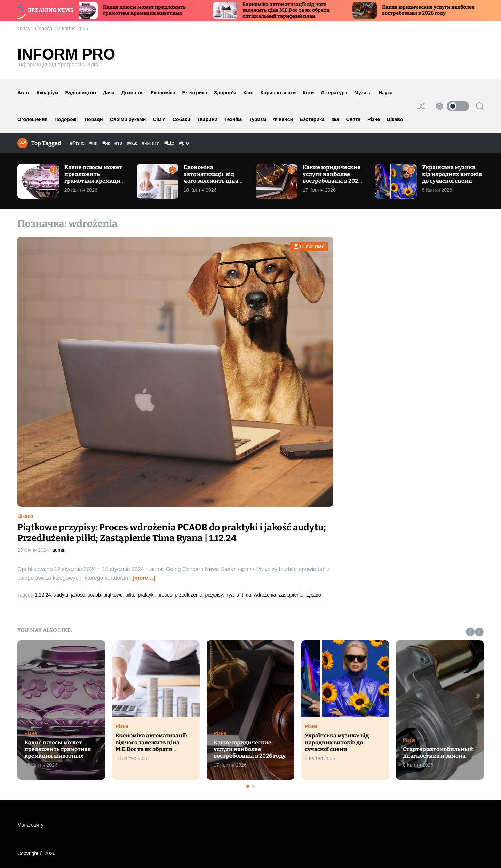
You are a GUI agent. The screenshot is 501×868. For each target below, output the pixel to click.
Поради (94, 119)
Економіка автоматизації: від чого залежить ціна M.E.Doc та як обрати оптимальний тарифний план (292, 10)
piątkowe (113, 595)
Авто (23, 93)
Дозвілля (133, 93)
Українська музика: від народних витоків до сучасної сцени (452, 174)
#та (119, 143)
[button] (470, 632)
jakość (78, 595)
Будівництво (81, 93)
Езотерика (312, 119)
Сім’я (159, 119)
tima (246, 595)
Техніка (233, 119)
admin (59, 550)
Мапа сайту (30, 825)
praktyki (146, 595)
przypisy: (214, 595)
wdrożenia (265, 595)
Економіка (163, 93)
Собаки (181, 119)
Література (334, 93)
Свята (353, 119)
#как (133, 143)
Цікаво (395, 119)
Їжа (335, 119)
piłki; (130, 595)
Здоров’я (225, 93)
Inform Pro (66, 54)
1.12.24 (43, 595)
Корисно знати (278, 93)
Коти (308, 93)
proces (165, 595)
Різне (374, 119)
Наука (385, 93)
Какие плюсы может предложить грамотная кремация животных (150, 10)
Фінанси (283, 119)
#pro (184, 143)
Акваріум (47, 93)
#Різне (78, 143)
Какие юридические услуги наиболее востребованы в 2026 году (434, 10)
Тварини (207, 119)
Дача (109, 93)
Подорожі (66, 119)
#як (107, 143)
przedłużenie (188, 595)
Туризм (257, 119)
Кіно (248, 93)
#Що (170, 143)
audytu (61, 595)
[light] (451, 106)
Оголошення (33, 119)
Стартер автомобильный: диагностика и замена (439, 752)
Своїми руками (128, 119)
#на (94, 143)
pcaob (94, 595)
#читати (151, 143)
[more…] (144, 578)
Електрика (195, 93)
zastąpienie (291, 595)
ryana (233, 595)
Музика (363, 93)
